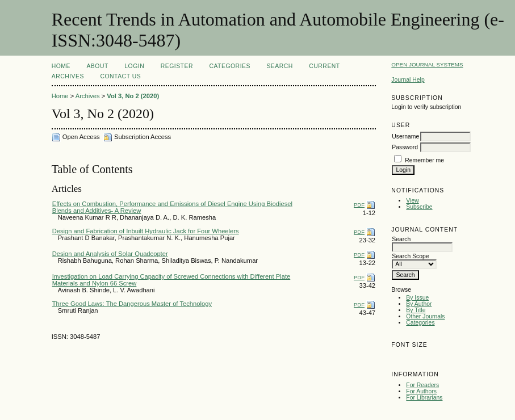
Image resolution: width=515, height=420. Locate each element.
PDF (359, 205)
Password (405, 147)
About (97, 66)
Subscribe (419, 207)
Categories (420, 323)
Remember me (424, 160)
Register (177, 66)
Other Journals (425, 316)
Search (279, 66)
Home (61, 66)
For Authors (421, 391)
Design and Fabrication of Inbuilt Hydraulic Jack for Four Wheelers (146, 231)
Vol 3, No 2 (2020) (133, 96)
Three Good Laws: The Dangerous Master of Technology (132, 304)
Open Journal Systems (427, 64)
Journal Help (408, 80)
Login (134, 66)
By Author (419, 304)
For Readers (422, 385)
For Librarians (424, 398)
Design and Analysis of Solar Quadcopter (110, 254)
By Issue (417, 298)
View (412, 201)
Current (324, 66)
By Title (416, 310)
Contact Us (120, 76)
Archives (68, 76)
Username (405, 136)
